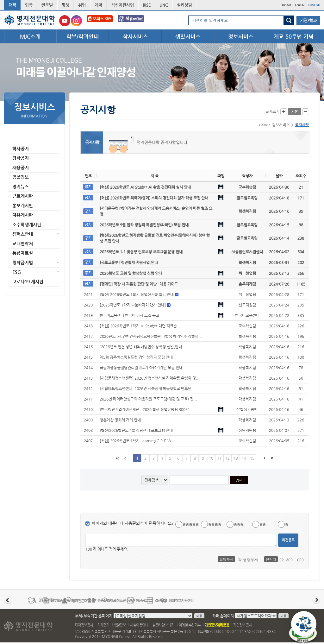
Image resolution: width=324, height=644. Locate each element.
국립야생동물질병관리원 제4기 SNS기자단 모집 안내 (141, 368)
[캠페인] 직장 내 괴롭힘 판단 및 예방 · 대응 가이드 (139, 284)
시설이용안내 (139, 625)
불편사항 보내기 (163, 625)
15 (252, 458)
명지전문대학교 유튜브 (65, 21)
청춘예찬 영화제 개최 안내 (120, 420)
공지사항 (21, 139)
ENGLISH (314, 5)
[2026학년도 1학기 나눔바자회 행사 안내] (133, 305)
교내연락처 (23, 243)
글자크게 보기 (284, 112)
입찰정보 (21, 177)
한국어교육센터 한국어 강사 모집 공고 (129, 315)
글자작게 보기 (306, 112)
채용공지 (21, 167)
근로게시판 (23, 196)
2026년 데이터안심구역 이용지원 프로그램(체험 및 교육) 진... (148, 399)
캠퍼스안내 (23, 234)
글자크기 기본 (295, 112)
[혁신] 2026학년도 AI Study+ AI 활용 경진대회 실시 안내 (145, 187)
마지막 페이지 (271, 458)
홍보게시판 (23, 205)
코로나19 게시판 (28, 281)
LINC (164, 5)
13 (236, 458)
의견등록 (288, 540)
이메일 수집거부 (190, 625)
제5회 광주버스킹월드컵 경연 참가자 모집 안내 (136, 357)
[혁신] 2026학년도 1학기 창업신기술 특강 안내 (137, 294)
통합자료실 (23, 253)
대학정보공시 (84, 625)
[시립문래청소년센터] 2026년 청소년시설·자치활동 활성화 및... (150, 378)
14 (244, 458)
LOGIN (300, 5)
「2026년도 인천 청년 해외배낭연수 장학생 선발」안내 (141, 347)
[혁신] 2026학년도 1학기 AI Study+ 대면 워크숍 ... (141, 326)
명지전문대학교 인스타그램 (76, 21)
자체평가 (103, 625)
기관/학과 (308, 20)
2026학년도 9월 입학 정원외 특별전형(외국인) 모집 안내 (144, 225)
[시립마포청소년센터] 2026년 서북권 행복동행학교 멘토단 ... (148, 388)
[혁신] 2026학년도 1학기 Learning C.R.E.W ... (138, 441)
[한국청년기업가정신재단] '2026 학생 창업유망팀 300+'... (146, 409)
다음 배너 (316, 600)
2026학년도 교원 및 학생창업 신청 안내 (131, 273)
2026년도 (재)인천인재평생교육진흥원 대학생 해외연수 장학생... (151, 336)
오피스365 (100, 21)
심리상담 (184, 5)
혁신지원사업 (122, 5)
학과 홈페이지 (223, 616)
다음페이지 (264, 458)
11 (219, 458)
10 (211, 458)
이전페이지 (125, 458)
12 (227, 458)
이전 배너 (8, 600)
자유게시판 (23, 215)
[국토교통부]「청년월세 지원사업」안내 (129, 262)
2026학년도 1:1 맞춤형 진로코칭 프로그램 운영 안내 (141, 252)
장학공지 (21, 158)
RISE (147, 5)
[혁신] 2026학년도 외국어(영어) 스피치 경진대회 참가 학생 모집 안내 (154, 198)
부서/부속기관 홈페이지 (94, 616)
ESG (17, 272)
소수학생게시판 (27, 224)
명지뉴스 (21, 186)
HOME (287, 5)
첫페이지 (117, 458)
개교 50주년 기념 (294, 36)
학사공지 (21, 148)
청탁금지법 (23, 262)
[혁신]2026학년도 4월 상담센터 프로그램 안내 (136, 430)
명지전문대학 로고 (30, 20)
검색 (289, 20)
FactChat (135, 21)
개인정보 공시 (243, 625)
